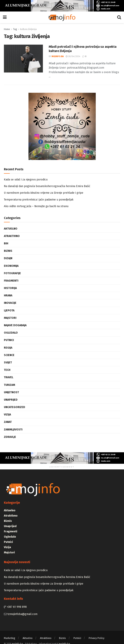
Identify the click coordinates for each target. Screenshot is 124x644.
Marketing (10, 638)
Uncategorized (15, 407)
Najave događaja (15, 325)
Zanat (8, 422)
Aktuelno (11, 229)
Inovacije (10, 303)
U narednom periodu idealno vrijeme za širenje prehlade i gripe (44, 193)
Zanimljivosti (13, 430)
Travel (9, 377)
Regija (8, 348)
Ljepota (9, 311)
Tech (7, 370)
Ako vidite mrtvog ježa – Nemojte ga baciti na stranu (36, 206)
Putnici (9, 340)
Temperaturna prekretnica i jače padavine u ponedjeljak (39, 200)
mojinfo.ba (58, 56)
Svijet (8, 363)
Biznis (8, 251)
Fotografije (12, 273)
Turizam (9, 385)
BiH (6, 243)
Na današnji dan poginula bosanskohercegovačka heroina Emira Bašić (47, 186)
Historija (10, 288)
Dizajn (8, 258)
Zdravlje (10, 437)
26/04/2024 (73, 56)
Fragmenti (11, 281)
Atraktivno (12, 236)
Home (7, 29)
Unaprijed (11, 400)
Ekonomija (11, 266)
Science (9, 355)
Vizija (7, 415)
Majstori (10, 318)
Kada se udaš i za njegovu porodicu (26, 180)
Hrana (8, 295)
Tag (15, 29)
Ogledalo (11, 333)
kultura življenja (28, 29)
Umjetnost (11, 392)
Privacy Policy (96, 638)
